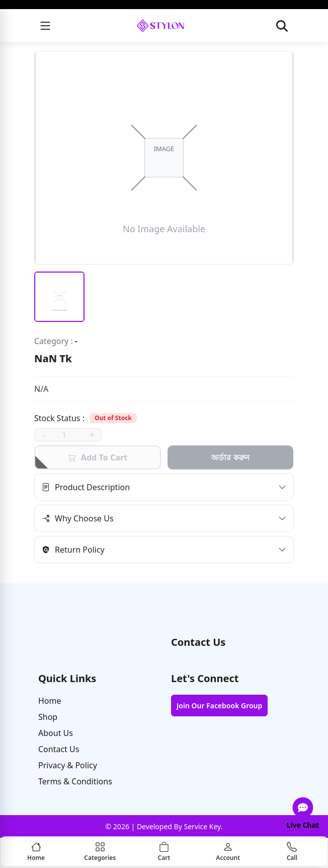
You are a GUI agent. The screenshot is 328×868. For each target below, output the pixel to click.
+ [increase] (92, 435)
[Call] (292, 851)
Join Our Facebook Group (219, 706)
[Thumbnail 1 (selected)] (59, 297)
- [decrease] (44, 435)
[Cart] (164, 851)
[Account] (228, 851)
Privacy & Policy (68, 765)
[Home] (36, 851)
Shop (48, 717)
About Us (56, 733)
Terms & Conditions (75, 781)
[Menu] (45, 26)
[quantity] (68, 435)
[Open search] (282, 26)
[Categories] (100, 851)
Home (50, 701)
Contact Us (59, 749)
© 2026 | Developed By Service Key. (164, 826)
